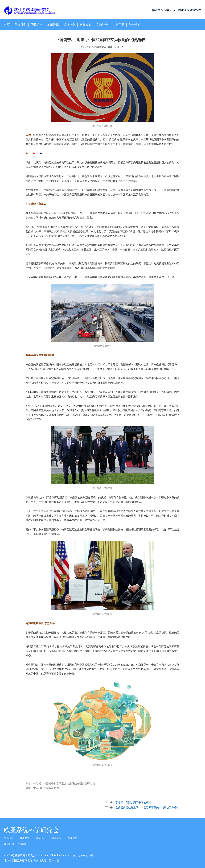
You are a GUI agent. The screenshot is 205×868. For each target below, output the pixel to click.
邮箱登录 (73, 838)
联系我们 (41, 838)
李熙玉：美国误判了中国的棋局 (133, 803)
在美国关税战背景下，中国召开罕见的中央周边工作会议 (147, 808)
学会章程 (57, 838)
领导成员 (25, 838)
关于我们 (8, 838)
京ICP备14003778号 (83, 856)
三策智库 (22, 844)
